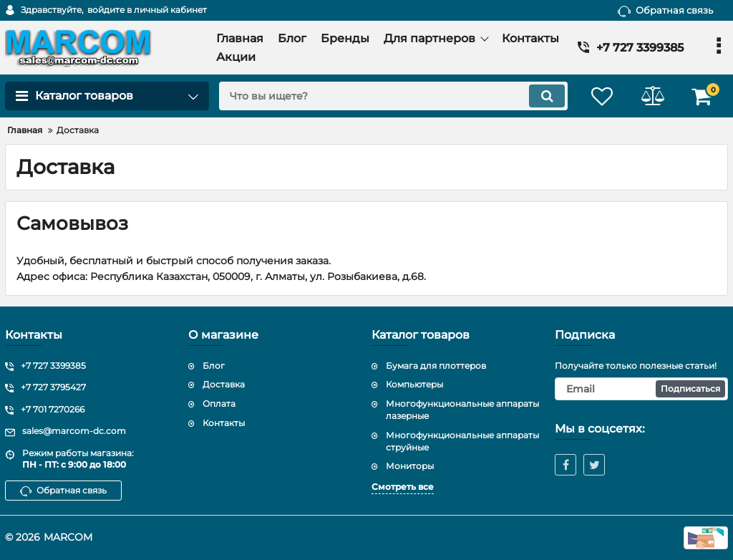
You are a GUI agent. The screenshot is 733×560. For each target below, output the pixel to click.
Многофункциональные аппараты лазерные (462, 410)
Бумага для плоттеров (436, 366)
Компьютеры (414, 384)
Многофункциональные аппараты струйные (462, 441)
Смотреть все (403, 487)
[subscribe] (641, 389)
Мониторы (410, 466)
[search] (393, 96)
